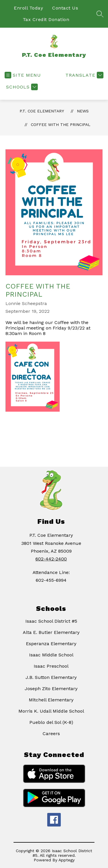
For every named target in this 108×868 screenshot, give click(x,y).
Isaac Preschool (51, 666)
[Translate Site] (84, 75)
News (83, 111)
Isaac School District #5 (51, 621)
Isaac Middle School (51, 655)
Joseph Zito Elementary (51, 689)
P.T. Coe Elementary (42, 111)
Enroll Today (28, 8)
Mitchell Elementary (51, 700)
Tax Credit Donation (46, 19)
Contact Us (65, 8)
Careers (51, 734)
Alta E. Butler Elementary (51, 632)
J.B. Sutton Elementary (51, 677)
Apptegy (67, 860)
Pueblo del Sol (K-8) (51, 722)
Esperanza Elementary (51, 644)
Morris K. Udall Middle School (51, 711)
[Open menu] (23, 75)
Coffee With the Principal (61, 125)
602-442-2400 (51, 559)
